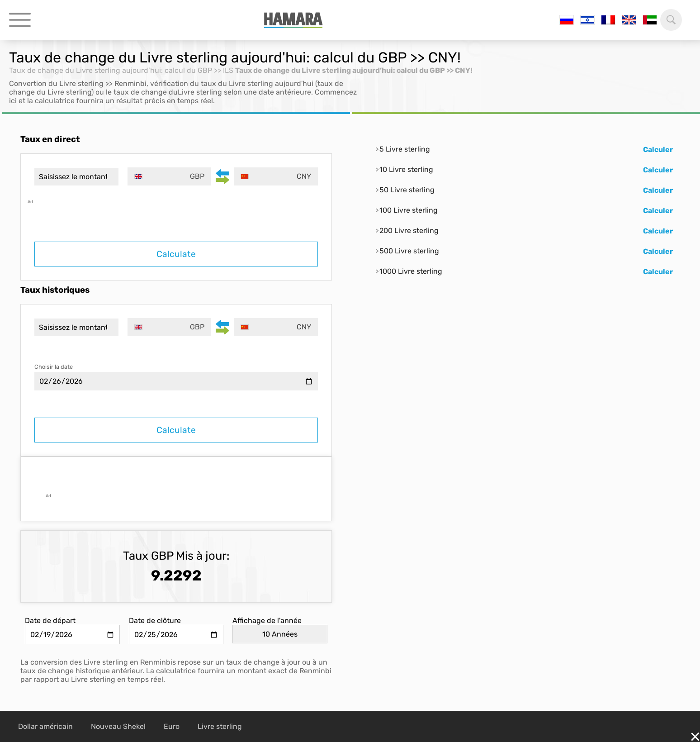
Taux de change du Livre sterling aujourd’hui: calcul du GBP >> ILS (121, 70)
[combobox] (170, 176)
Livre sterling (220, 726)
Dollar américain (45, 726)
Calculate (176, 254)
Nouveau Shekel (118, 726)
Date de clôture (155, 621)
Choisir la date (54, 367)
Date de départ (50, 621)
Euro (172, 726)
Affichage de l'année (267, 621)
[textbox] (170, 176)
